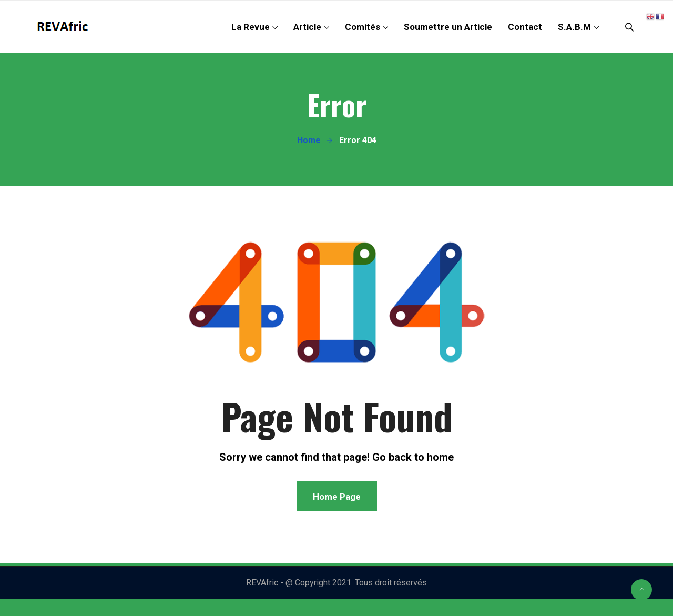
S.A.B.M (574, 27)
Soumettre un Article (448, 27)
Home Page (337, 497)
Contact (525, 27)
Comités (363, 27)
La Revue (251, 27)
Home (309, 140)
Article (307, 27)
